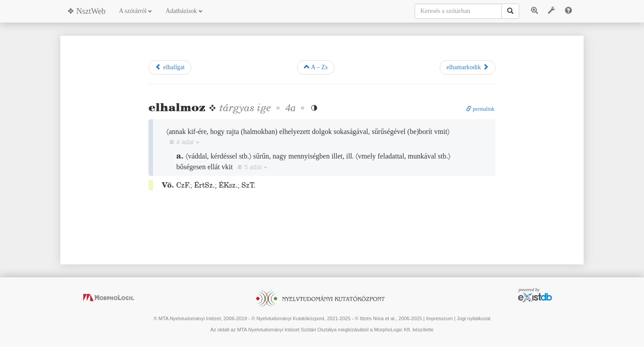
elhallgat (170, 67)
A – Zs (316, 67)
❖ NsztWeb (86, 11)
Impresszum (439, 318)
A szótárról (136, 11)
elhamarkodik (467, 67)
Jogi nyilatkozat (473, 318)
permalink (480, 109)
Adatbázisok (184, 11)
